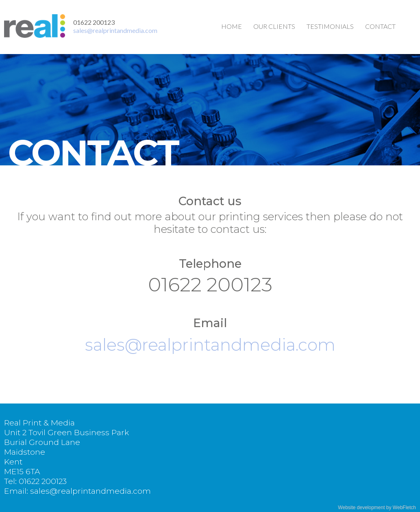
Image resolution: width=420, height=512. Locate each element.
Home (232, 26)
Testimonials (330, 26)
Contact (380, 26)
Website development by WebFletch (377, 508)
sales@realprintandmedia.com (115, 30)
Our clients (274, 26)
